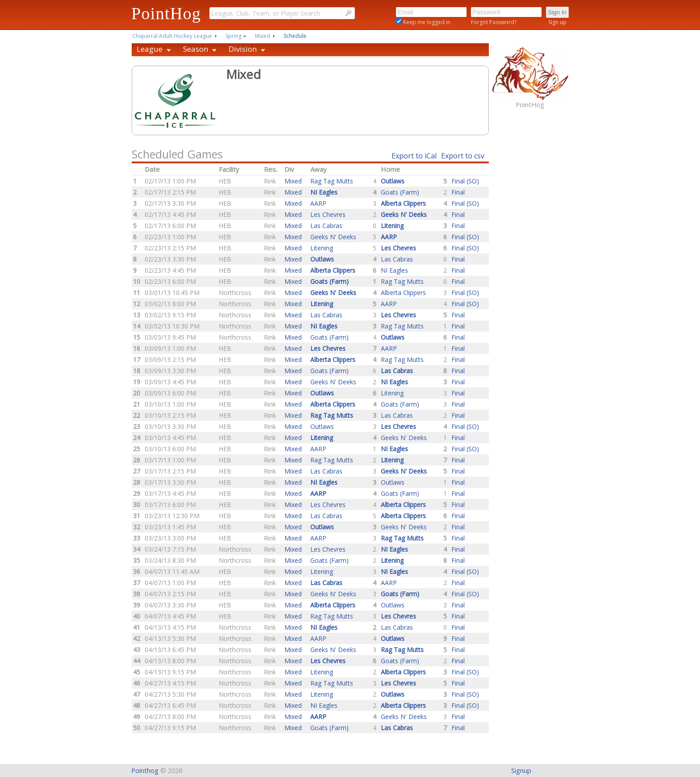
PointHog (166, 13)
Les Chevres (328, 214)
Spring (233, 36)
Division (243, 49)
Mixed (262, 36)
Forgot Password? (494, 22)
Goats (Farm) (400, 192)
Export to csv (463, 156)
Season (196, 49)
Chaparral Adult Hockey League (172, 36)
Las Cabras (326, 226)
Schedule (295, 36)
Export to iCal (414, 156)
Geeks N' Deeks (333, 237)
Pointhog (145, 771)
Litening (322, 248)
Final (458, 192)
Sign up (557, 22)
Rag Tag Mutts (332, 181)
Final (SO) (465, 181)
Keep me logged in (426, 22)
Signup (521, 771)
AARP (318, 203)
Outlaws (322, 426)
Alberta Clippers (403, 293)
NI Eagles (394, 270)
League (150, 49)
